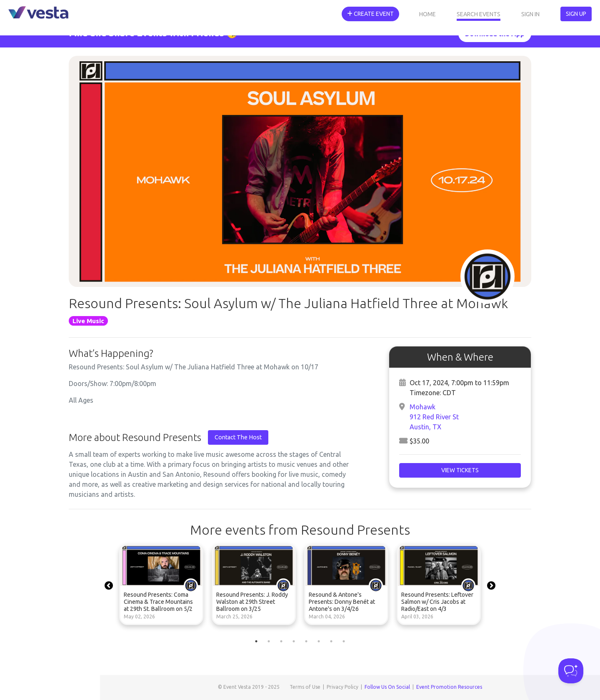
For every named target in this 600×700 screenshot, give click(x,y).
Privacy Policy (342, 687)
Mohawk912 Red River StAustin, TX (434, 417)
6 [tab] (319, 641)
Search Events (479, 14)
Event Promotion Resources (449, 687)
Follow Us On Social (387, 687)
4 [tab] (294, 641)
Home (427, 14)
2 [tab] (269, 641)
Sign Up (576, 14)
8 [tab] (344, 641)
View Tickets (460, 470)
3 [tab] (281, 641)
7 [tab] (331, 641)
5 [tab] (306, 641)
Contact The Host (238, 437)
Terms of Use (305, 687)
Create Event (370, 14)
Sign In (530, 14)
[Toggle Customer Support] (571, 671)
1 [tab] (256, 641)
